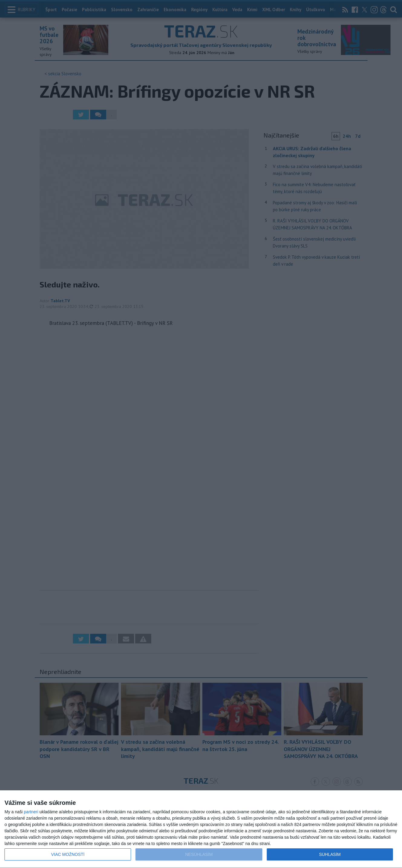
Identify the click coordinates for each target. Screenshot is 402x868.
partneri (31, 812)
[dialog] (201, 829)
